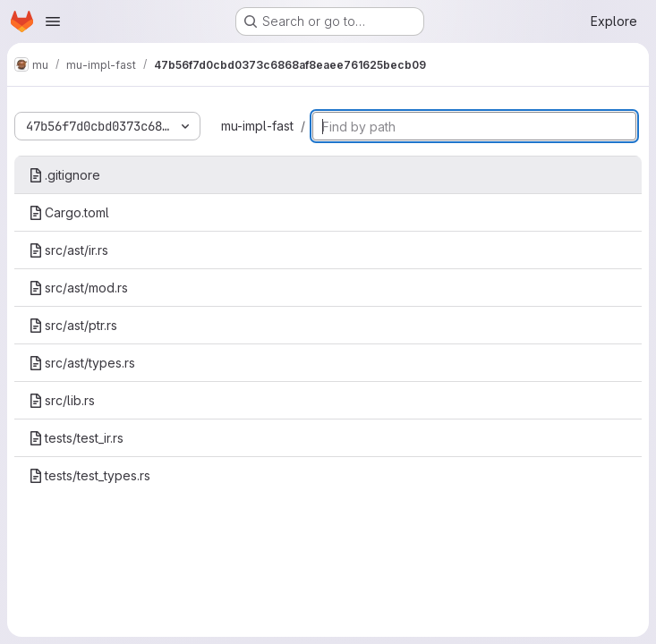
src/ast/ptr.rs (73, 325)
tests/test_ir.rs (76, 438)
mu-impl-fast (257, 126)
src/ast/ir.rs (68, 250)
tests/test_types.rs (89, 475)
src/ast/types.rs (82, 363)
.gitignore (64, 175)
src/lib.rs (62, 400)
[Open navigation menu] (53, 21)
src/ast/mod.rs (78, 288)
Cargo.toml (69, 212)
